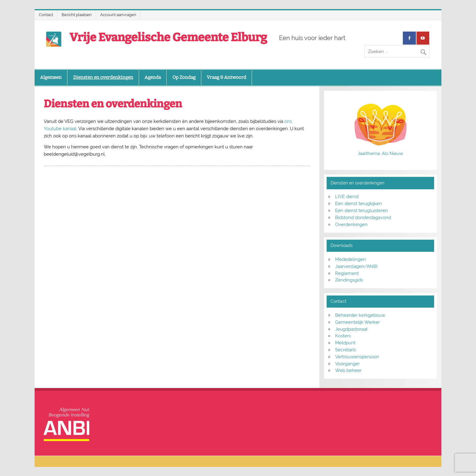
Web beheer (348, 370)
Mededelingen (350, 259)
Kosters (343, 336)
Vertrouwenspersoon (357, 357)
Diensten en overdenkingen (103, 77)
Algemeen (51, 77)
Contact (46, 15)
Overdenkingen (351, 224)
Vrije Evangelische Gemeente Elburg (168, 37)
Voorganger (347, 364)
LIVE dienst (347, 197)
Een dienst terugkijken (359, 204)
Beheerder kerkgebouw (360, 315)
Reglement (347, 273)
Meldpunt (345, 343)
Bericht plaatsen (77, 15)
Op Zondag (184, 77)
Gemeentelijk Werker (357, 322)
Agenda (153, 77)
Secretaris (345, 350)
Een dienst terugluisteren (362, 211)
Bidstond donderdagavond (363, 218)
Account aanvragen (118, 15)
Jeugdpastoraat (351, 329)
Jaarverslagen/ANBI (356, 266)
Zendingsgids (349, 280)
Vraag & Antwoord (226, 77)
